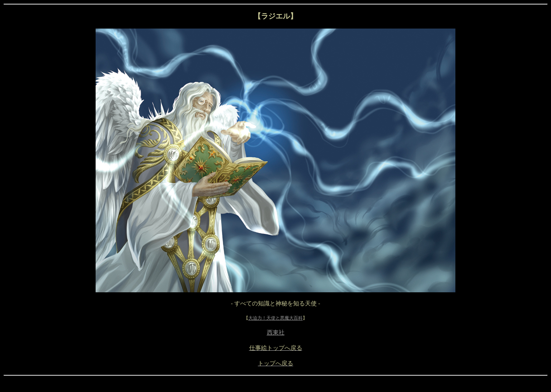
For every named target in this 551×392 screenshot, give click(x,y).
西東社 (276, 332)
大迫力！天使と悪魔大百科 (275, 318)
